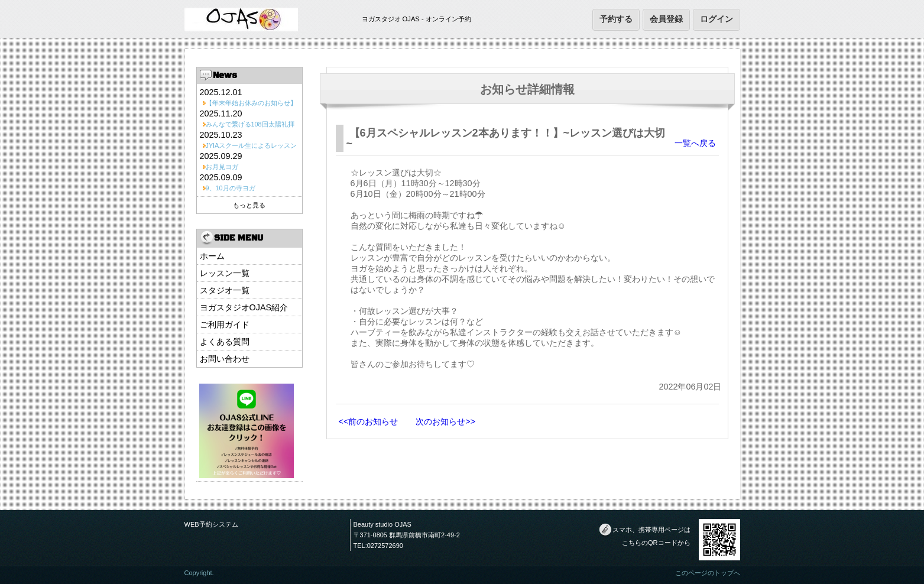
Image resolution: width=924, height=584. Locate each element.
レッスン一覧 (225, 273)
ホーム (212, 256)
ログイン (716, 19)
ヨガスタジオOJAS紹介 (244, 307)
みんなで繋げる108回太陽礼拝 (250, 124)
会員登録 (666, 19)
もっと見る (249, 205)
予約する (616, 19)
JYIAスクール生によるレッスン (252, 145)
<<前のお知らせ (369, 421)
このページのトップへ (708, 573)
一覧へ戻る (695, 143)
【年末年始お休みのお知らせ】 (251, 103)
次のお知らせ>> (445, 421)
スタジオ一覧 (225, 290)
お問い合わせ (225, 359)
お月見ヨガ (222, 167)
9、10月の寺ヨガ (231, 188)
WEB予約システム (211, 524)
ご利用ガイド (225, 325)
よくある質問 (225, 342)
